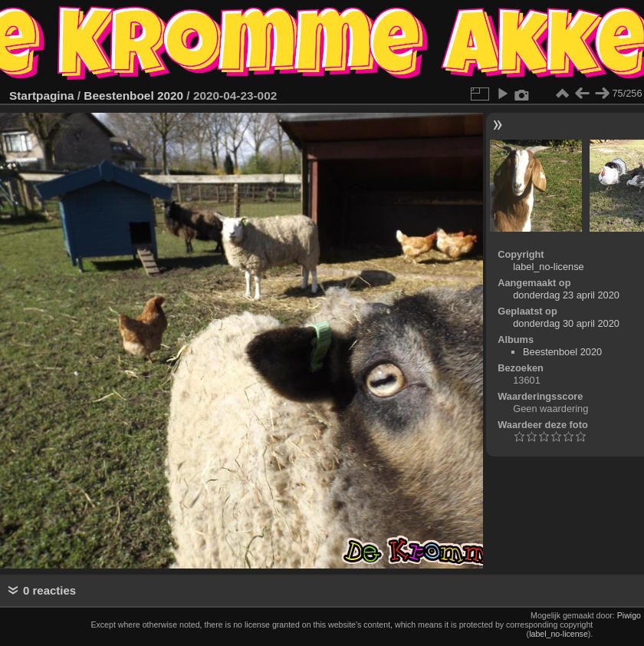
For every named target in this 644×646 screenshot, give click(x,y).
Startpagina (42, 96)
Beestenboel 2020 (133, 96)
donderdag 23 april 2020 (566, 295)
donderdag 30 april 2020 (566, 323)
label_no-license (548, 267)
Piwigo (629, 615)
